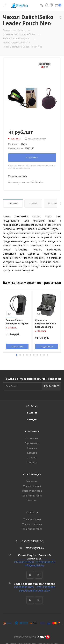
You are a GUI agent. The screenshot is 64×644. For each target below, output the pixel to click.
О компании (32, 438)
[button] (17, 355)
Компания (32, 431)
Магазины (32, 481)
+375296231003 (24, 587)
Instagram (39, 575)
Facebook (30, 575)
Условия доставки (32, 491)
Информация (32, 474)
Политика (32, 500)
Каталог (32, 406)
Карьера (32, 453)
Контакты (32, 462)
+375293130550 (24, 562)
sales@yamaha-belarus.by (34, 590)
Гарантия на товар (32, 496)
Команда (32, 448)
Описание (13, 203)
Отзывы (33, 203)
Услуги (32, 413)
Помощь (32, 512)
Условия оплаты (32, 486)
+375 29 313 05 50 (32, 541)
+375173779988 (45, 587)
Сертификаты (32, 443)
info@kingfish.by (35, 548)
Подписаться (52, 386)
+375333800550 (45, 562)
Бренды (32, 420)
